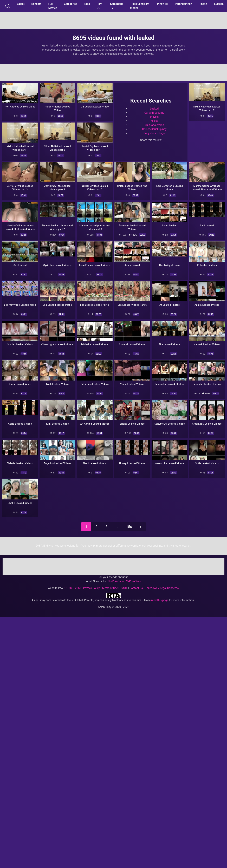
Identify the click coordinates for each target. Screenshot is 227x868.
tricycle (154, 117)
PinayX (203, 4)
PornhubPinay (183, 4)
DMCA (124, 586)
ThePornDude (116, 579)
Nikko (154, 121)
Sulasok (219, 4)
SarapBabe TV (117, 6)
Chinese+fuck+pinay (154, 129)
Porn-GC (100, 6)
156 (129, 525)
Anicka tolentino (154, 125)
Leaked (154, 108)
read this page (160, 598)
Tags (87, 4)
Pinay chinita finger (154, 133)
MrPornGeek (133, 579)
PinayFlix (163, 4)
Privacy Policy (91, 586)
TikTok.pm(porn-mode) (140, 6)
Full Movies (53, 6)
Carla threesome (154, 113)
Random (36, 4)
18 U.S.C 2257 (73, 586)
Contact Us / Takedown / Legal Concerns (154, 586)
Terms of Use (110, 586)
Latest (21, 4)
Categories (71, 4)
